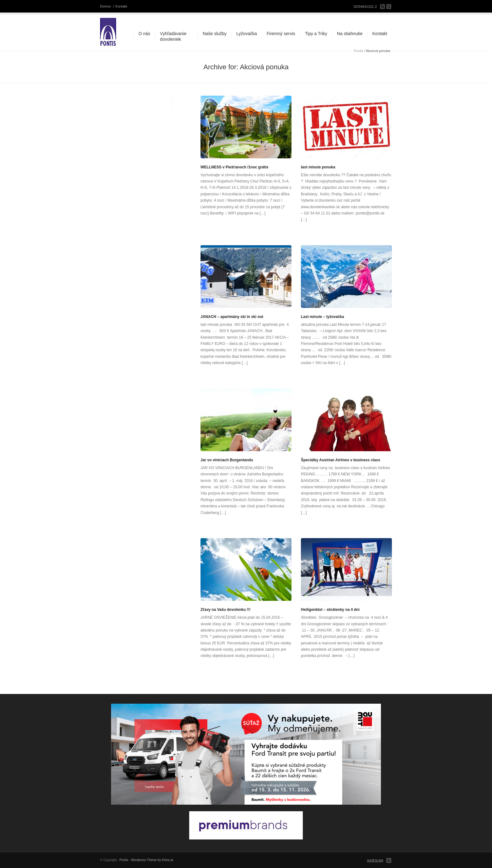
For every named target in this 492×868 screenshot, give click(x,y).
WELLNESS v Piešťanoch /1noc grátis (234, 167)
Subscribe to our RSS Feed (382, 7)
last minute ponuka (318, 167)
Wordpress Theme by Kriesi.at (152, 860)
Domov (106, 6)
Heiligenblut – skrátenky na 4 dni (330, 610)
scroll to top (375, 860)
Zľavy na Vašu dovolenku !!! (225, 610)
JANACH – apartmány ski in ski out (232, 317)
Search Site (389, 7)
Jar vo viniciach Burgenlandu (227, 460)
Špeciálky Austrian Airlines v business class (341, 460)
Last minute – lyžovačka (322, 317)
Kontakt (121, 6)
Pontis (358, 51)
